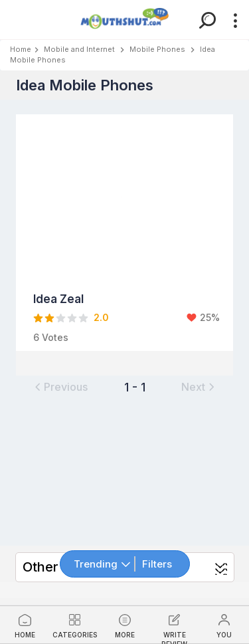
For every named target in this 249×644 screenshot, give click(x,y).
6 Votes (51, 337)
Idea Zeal (58, 299)
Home (21, 49)
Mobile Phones (157, 49)
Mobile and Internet (79, 49)
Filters (157, 564)
